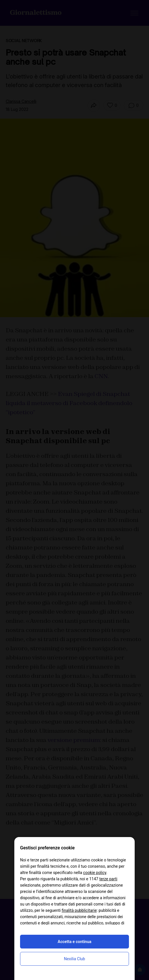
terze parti (108, 879)
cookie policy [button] (95, 873)
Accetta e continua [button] (74, 942)
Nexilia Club (74, 959)
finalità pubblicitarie (79, 910)
